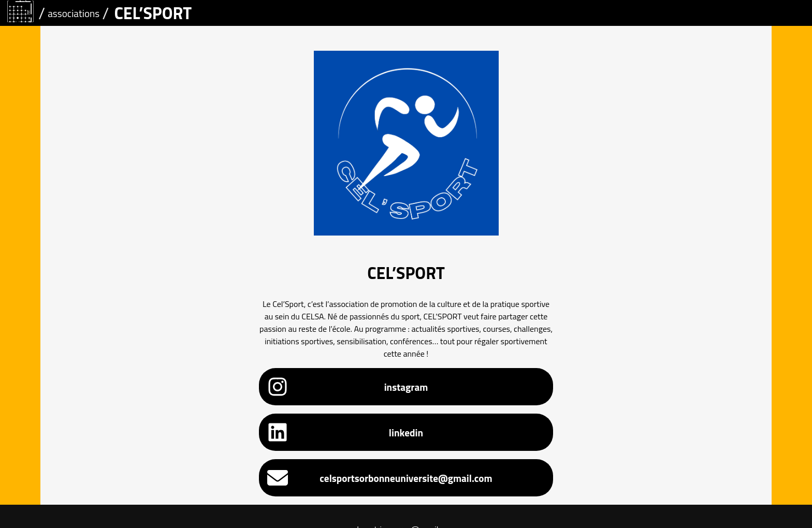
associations (74, 13)
